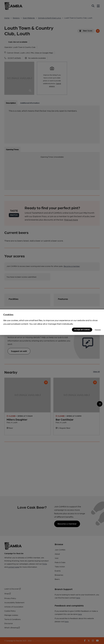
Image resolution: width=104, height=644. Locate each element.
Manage (98, 330)
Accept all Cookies (82, 329)
